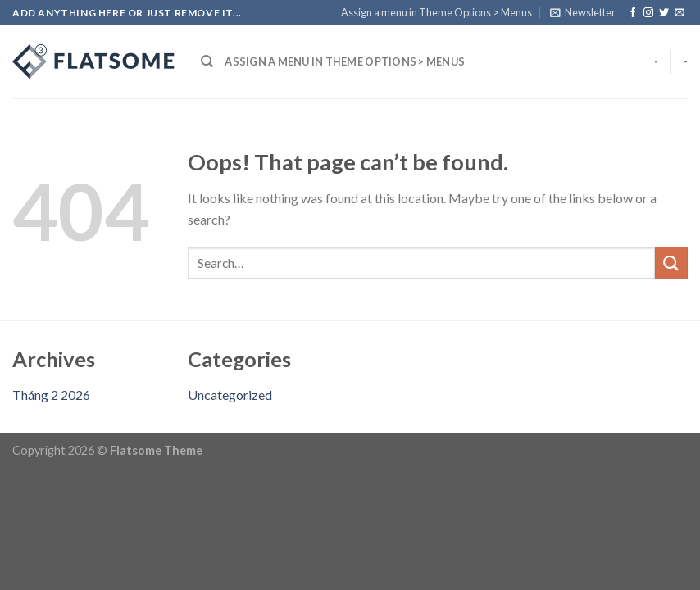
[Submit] (671, 263)
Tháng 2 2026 (51, 395)
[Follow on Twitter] (664, 13)
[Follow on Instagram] (648, 13)
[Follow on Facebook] (633, 13)
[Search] (207, 61)
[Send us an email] (680, 13)
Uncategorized (230, 395)
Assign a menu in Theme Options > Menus (436, 12)
